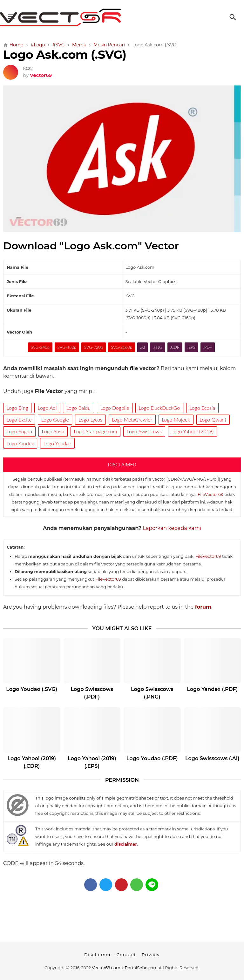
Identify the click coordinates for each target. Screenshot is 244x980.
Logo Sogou (20, 431)
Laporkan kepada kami (172, 528)
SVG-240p (40, 347)
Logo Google (55, 419)
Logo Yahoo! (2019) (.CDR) (32, 762)
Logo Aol (47, 408)
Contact (126, 955)
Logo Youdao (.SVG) (32, 689)
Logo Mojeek (176, 419)
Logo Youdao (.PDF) (152, 758)
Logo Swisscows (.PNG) (152, 693)
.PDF (208, 347)
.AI (142, 347)
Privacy (151, 955)
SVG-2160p (122, 347)
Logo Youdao (58, 443)
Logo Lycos (90, 419)
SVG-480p (67, 347)
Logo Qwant (213, 419)
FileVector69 (210, 494)
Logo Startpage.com (95, 431)
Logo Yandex (20, 443)
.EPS (191, 347)
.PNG (158, 347)
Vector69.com (106, 968)
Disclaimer (98, 955)
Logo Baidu (78, 408)
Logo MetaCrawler (132, 419)
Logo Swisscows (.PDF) (92, 693)
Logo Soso (53, 431)
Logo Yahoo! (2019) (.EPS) (92, 762)
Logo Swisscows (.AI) (212, 758)
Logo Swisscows (144, 431)
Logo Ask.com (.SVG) (65, 54)
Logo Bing (17, 408)
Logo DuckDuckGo (159, 408)
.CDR (175, 347)
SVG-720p (94, 347)
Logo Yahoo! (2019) (192, 431)
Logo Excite (19, 419)
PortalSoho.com (141, 968)
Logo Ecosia (202, 408)
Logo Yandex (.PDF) (212, 689)
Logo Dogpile (115, 408)
